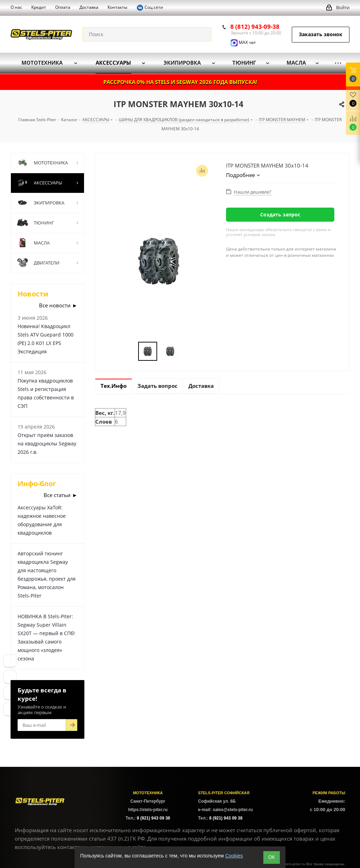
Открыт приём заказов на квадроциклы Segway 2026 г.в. (47, 443)
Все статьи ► (60, 495)
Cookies (234, 856)
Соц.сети (150, 8)
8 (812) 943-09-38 (255, 27)
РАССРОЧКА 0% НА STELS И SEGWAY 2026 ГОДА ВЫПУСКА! (180, 82)
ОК (272, 857)
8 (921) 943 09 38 (153, 818)
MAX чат (243, 42)
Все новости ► (58, 305)
